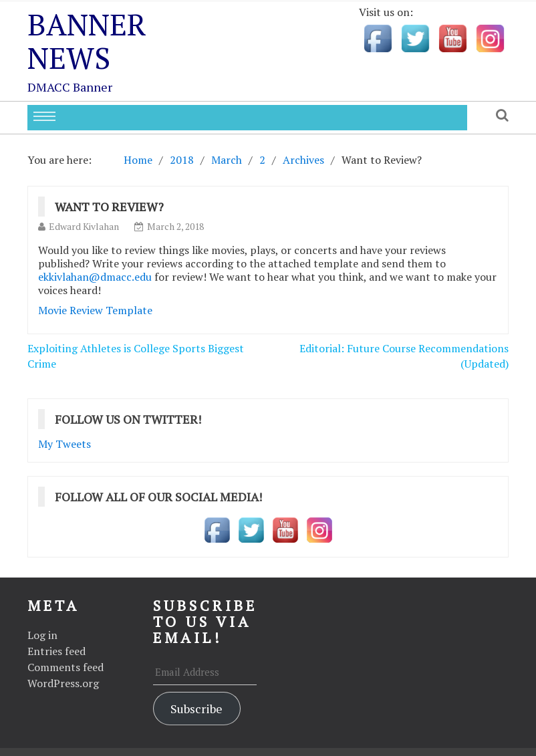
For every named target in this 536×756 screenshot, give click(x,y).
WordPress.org (63, 683)
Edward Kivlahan (84, 226)
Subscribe (196, 709)
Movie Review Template (95, 310)
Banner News (87, 41)
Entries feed (56, 651)
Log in (42, 635)
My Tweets (64, 444)
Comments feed (65, 667)
